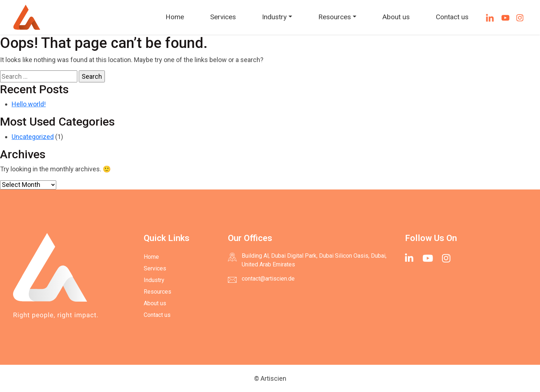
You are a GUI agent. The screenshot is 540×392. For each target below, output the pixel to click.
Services (223, 17)
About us (396, 17)
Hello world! (29, 104)
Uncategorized (33, 137)
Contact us (452, 17)
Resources (335, 17)
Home (175, 17)
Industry (274, 17)
